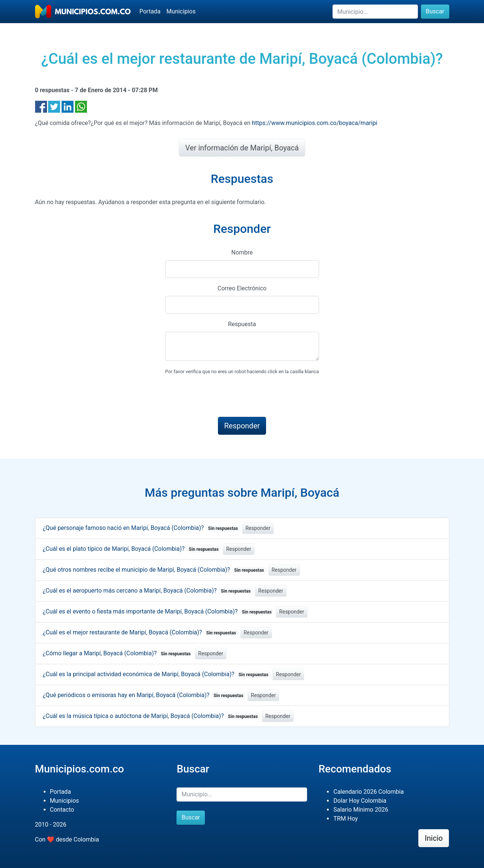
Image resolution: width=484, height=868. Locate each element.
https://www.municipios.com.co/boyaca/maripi (315, 123)
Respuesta (242, 324)
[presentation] (222, 396)
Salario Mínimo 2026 (361, 810)
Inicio (434, 838)
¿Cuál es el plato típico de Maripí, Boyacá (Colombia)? (132, 549)
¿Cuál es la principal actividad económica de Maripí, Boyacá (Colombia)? (157, 674)
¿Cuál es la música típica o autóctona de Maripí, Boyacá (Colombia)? (152, 716)
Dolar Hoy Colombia (360, 801)
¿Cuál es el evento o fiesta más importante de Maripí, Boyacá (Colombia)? (159, 611)
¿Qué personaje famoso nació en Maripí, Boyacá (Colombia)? (142, 528)
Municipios (181, 11)
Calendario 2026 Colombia (369, 792)
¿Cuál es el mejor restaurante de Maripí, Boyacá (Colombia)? (141, 632)
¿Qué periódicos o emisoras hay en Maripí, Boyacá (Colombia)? (145, 695)
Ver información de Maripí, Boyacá (242, 148)
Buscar (435, 11)
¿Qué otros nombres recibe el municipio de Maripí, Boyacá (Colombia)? (155, 570)
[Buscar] (375, 12)
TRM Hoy (345, 819)
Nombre (242, 252)
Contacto (62, 810)
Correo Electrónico (242, 288)
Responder (258, 528)
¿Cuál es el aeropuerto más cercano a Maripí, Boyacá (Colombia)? (148, 591)
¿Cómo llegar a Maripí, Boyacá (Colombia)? (118, 653)
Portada (150, 11)
